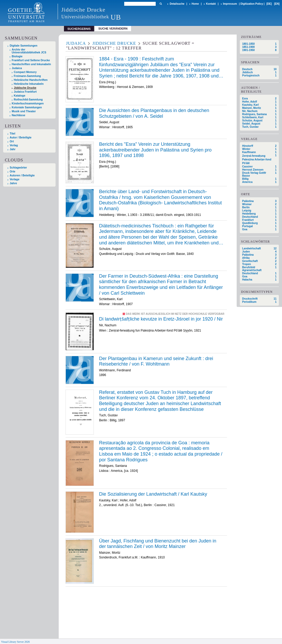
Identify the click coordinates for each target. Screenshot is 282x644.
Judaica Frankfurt (25, 92)
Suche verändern (113, 29)
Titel (12, 134)
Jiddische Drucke (25, 88)
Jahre (13, 183)
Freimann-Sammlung (27, 76)
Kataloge (20, 96)
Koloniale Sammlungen (27, 107)
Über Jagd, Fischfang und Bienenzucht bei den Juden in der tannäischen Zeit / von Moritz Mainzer (158, 544)
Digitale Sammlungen (24, 46)
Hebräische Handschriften (31, 80)
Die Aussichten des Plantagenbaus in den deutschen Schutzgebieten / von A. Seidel (154, 113)
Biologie (17, 56)
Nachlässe (18, 115)
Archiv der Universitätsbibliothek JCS (29, 51)
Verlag (14, 145)
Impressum (230, 4)
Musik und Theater (24, 111)
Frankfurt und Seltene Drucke (31, 60)
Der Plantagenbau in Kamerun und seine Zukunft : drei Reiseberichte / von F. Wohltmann (156, 361)
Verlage (15, 179)
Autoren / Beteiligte (22, 175)
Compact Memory (25, 72)
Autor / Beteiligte (21, 138)
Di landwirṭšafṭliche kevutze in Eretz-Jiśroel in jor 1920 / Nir (161, 319)
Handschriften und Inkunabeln (31, 64)
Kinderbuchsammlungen (28, 103)
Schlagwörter (18, 168)
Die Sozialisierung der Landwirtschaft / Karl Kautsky (153, 494)
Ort (12, 141)
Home (195, 4)
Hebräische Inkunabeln (29, 84)
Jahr (13, 149)
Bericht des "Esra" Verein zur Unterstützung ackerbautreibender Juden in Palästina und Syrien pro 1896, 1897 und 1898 (155, 150)
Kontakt (211, 4)
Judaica (17, 68)
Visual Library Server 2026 (15, 642)
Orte (12, 172)
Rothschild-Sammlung (28, 100)
